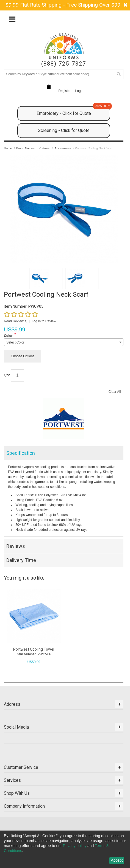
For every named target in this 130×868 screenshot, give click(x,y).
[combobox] (64, 342)
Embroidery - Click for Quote (73, 111)
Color (8, 336)
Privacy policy (75, 846)
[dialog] (65, 849)
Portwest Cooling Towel (34, 649)
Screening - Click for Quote (64, 130)
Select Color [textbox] (15, 342)
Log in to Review (44, 321)
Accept (117, 860)
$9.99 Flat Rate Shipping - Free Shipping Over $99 (63, 5)
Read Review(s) (16, 321)
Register (65, 91)
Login (79, 91)
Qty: (7, 375)
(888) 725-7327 (64, 64)
